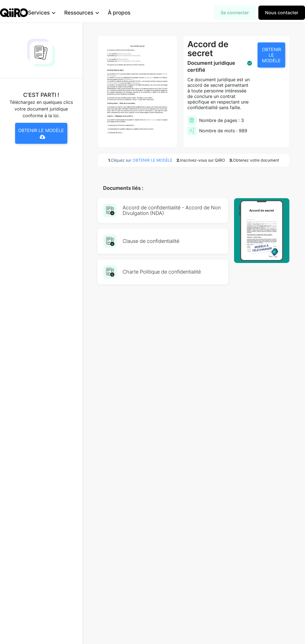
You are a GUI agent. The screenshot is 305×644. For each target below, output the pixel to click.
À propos (128, 13)
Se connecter (235, 13)
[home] (14, 13)
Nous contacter (282, 13)
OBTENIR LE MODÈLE (271, 55)
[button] (51, 13)
